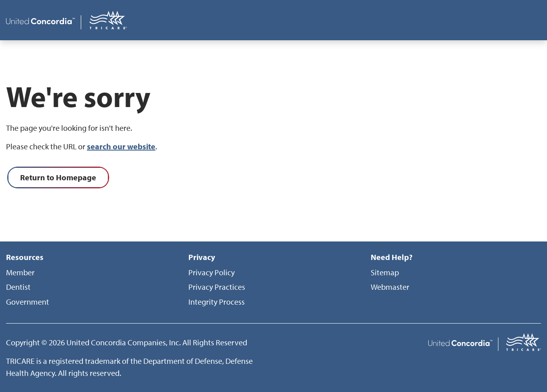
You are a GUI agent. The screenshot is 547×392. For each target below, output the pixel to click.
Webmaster (390, 287)
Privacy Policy (212, 272)
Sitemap (385, 272)
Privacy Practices (217, 287)
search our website (121, 146)
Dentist (18, 287)
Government (28, 302)
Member (20, 272)
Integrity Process (217, 302)
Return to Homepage (58, 177)
